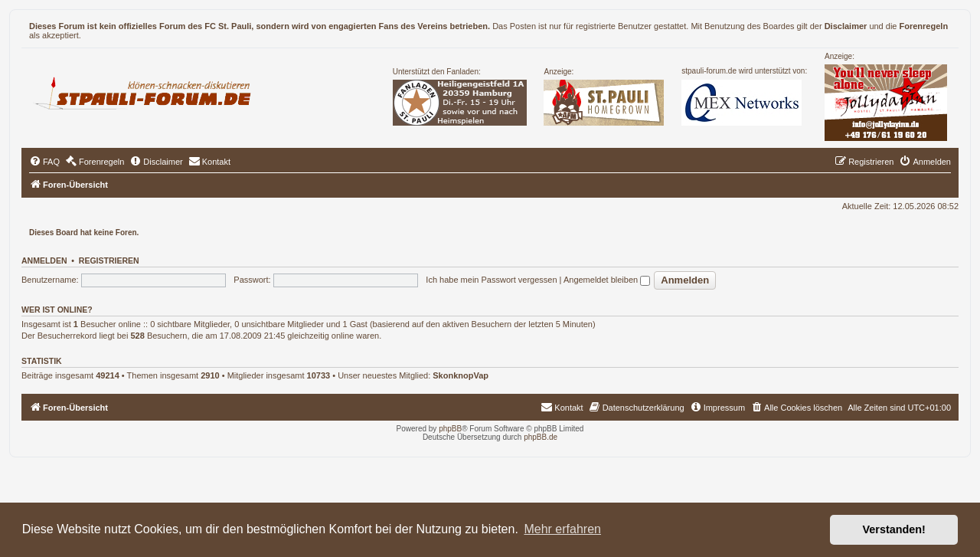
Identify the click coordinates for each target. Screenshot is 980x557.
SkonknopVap (461, 375)
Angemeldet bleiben (607, 280)
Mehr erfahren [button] (562, 529)
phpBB (450, 429)
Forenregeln (924, 26)
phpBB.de (541, 437)
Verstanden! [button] (894, 529)
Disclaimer (846, 26)
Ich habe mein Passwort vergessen (491, 280)
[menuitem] (44, 162)
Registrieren (109, 260)
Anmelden (44, 260)
